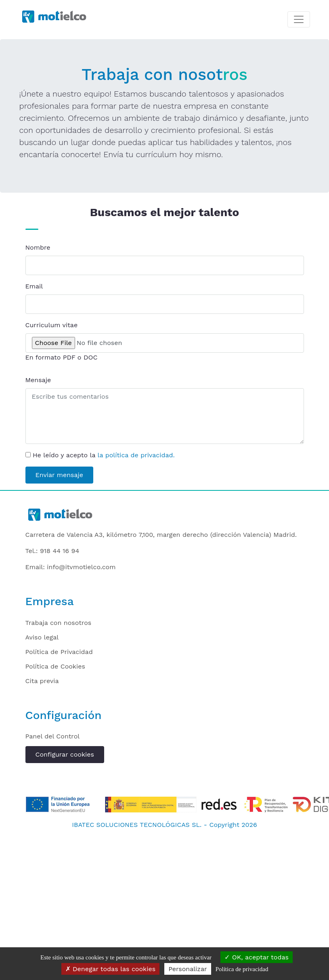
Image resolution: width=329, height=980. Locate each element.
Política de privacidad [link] (242, 969)
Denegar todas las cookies (111, 969)
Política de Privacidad (59, 652)
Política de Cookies (55, 666)
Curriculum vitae (52, 325)
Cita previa (42, 681)
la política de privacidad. (136, 455)
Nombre (38, 247)
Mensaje (38, 380)
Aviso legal (42, 637)
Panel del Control (53, 736)
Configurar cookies (65, 754)
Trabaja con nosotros (59, 623)
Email (34, 286)
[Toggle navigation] (299, 19)
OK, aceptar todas (257, 957)
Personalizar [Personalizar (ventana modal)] (188, 969)
